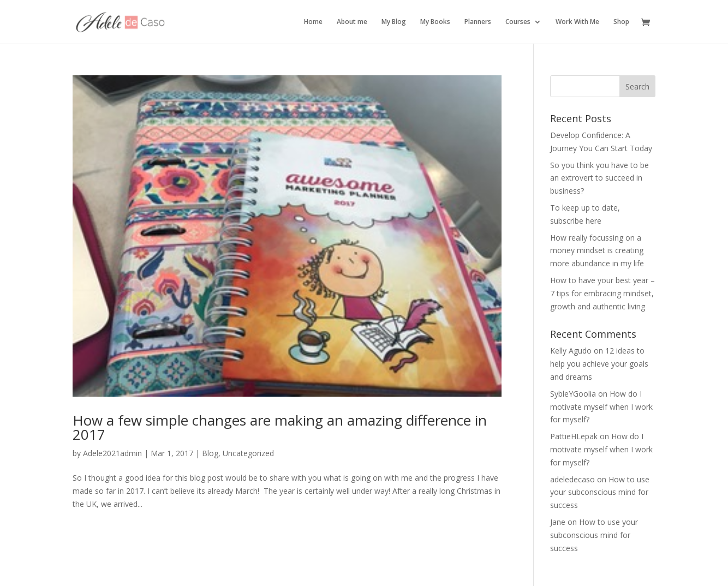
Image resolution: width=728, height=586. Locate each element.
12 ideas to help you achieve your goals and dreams (599, 364)
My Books (435, 22)
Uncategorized (248, 453)
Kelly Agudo (571, 351)
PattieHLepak (574, 436)
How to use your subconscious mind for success (600, 492)
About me (352, 22)
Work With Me (577, 22)
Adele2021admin (112, 453)
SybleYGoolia (573, 394)
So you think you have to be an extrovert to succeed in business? (599, 178)
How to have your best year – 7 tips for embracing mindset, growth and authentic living (602, 293)
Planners (478, 22)
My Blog (394, 22)
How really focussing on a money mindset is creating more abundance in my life (597, 251)
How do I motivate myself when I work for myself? (601, 407)
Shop (621, 22)
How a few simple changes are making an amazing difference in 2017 (280, 427)
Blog (210, 453)
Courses (518, 22)
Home (313, 22)
